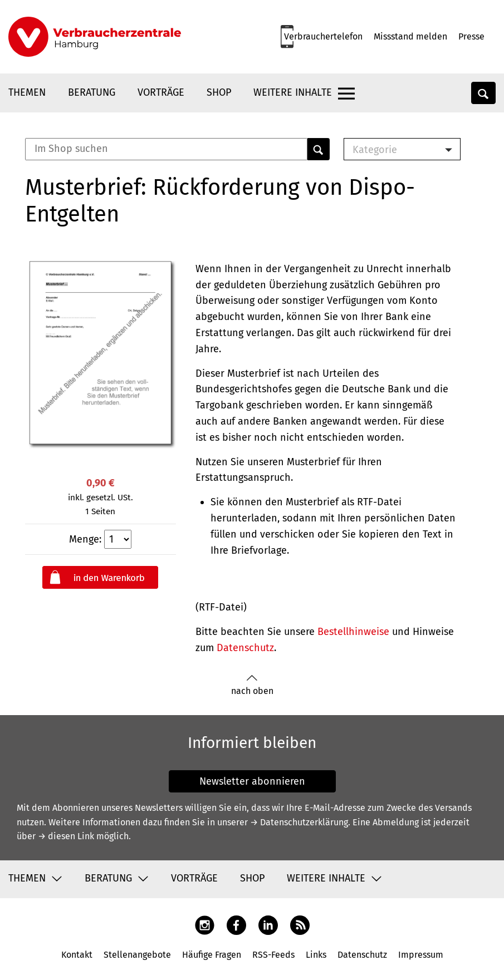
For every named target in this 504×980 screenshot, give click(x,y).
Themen (27, 92)
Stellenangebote (137, 955)
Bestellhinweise (353, 632)
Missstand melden (410, 36)
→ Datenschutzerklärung (299, 822)
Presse (471, 36)
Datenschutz (245, 648)
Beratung (92, 92)
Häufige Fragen (212, 955)
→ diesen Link (66, 836)
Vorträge (161, 92)
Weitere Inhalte (293, 92)
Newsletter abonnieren (252, 781)
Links (316, 955)
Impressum (421, 955)
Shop (219, 92)
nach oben (252, 685)
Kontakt (77, 955)
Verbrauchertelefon (323, 36)
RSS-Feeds (273, 955)
